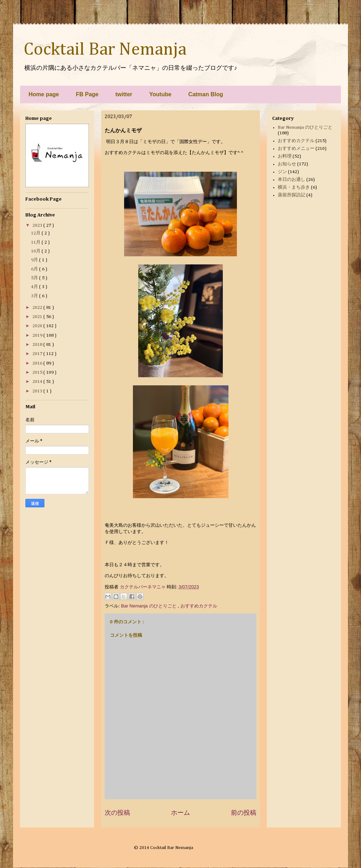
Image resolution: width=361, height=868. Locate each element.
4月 (35, 287)
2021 (38, 317)
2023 (38, 225)
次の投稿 (117, 813)
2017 (38, 354)
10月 (36, 251)
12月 (36, 233)
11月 (36, 242)
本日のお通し (292, 180)
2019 (38, 335)
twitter (124, 94)
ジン (282, 172)
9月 (35, 260)
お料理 (285, 156)
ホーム (180, 813)
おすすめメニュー (296, 149)
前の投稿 (244, 813)
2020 (38, 326)
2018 (38, 345)
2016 (38, 363)
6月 (35, 269)
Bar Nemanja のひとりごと (149, 606)
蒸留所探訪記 (292, 195)
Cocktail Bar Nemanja (105, 50)
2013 (38, 391)
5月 (35, 278)
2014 (38, 382)
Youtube (160, 94)
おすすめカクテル (199, 606)
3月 (35, 296)
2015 (38, 372)
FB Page (87, 94)
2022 (38, 308)
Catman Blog (206, 94)
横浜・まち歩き (294, 187)
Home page (44, 94)
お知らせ (287, 164)
